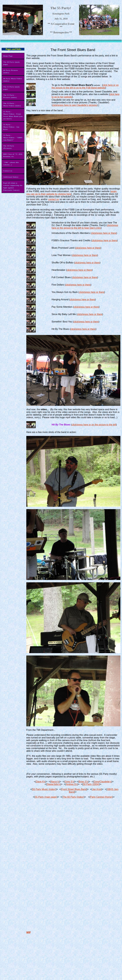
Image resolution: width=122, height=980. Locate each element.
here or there (91, 255)
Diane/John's (54, 784)
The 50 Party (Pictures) (9, 147)
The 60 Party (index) (73, 797)
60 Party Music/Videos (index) (13, 80)
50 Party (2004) (91, 784)
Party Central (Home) (101, 797)
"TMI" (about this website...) (11, 164)
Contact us (8, 171)
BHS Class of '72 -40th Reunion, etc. (13, 155)
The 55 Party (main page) (11, 88)
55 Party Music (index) (44, 789)
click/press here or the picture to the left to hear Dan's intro (85, 227)
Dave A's (41, 782)
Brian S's (83, 782)
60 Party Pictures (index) (11, 71)
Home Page (8, 56)
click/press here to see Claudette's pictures (75, 105)
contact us (53, 199)
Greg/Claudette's (103, 782)
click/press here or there (104, 233)
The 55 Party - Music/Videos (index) (12, 104)
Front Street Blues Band (74, 789)
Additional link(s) (11, 177)
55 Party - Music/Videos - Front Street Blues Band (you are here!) (13, 115)
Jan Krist (97, 789)
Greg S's (69, 782)
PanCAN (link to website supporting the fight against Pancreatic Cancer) (13, 187)
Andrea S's (72, 784)
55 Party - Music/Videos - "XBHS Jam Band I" (13, 138)
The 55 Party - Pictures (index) (10, 96)
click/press (78, 255)
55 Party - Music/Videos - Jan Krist (11, 127)
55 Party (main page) (46, 797)
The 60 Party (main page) (11, 63)
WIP (29, 932)
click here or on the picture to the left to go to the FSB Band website (85, 86)
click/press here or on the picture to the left (94, 425)
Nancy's (55, 782)
